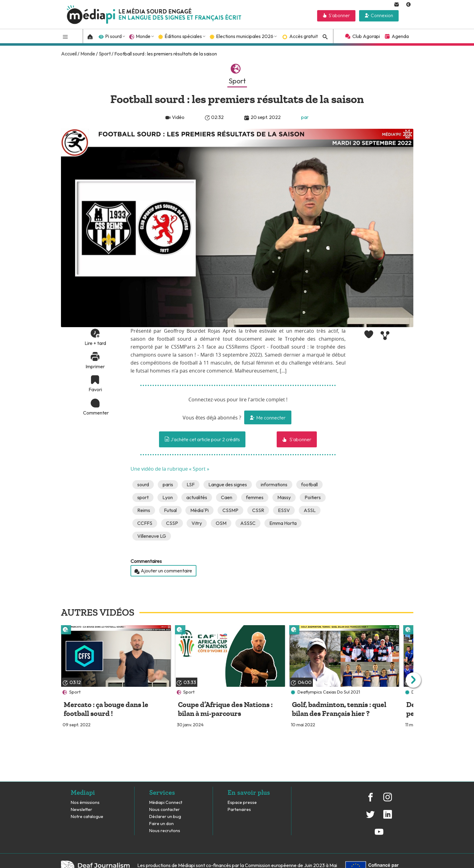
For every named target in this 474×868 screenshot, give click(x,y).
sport (143, 497)
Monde (143, 36)
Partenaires (240, 810)
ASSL (310, 510)
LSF (191, 484)
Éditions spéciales (183, 36)
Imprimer (95, 366)
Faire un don (161, 824)
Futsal (170, 510)
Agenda (400, 36)
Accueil (69, 54)
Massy (284, 497)
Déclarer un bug (165, 817)
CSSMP (230, 510)
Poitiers (313, 497)
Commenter (95, 413)
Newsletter (82, 810)
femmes (255, 497)
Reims (144, 510)
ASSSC (248, 523)
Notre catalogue (87, 817)
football (309, 484)
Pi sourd (113, 36)
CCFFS (145, 523)
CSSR (258, 510)
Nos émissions (85, 803)
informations (274, 484)
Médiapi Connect (166, 803)
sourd (143, 484)
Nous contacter (165, 810)
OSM (221, 523)
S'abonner (339, 15)
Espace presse (242, 803)
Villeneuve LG (152, 536)
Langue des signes (228, 484)
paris (168, 484)
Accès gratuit (303, 36)
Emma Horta (283, 523)
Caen (227, 497)
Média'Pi (199, 510)
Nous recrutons (165, 831)
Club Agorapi (366, 36)
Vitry (197, 523)
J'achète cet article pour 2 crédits (202, 439)
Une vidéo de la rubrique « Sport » (170, 469)
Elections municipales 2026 (245, 36)
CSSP (172, 523)
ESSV (284, 510)
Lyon (168, 497)
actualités (197, 497)
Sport (105, 54)
